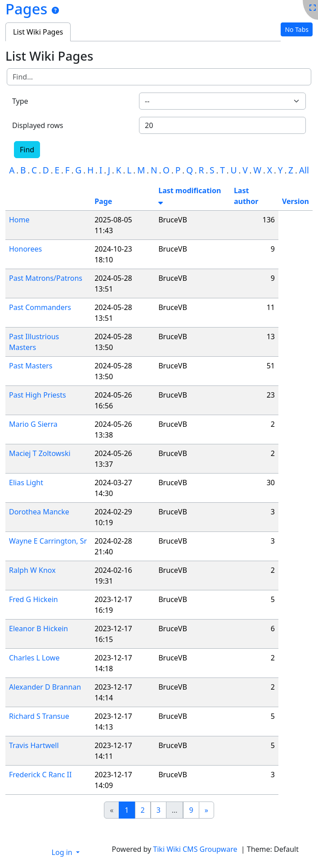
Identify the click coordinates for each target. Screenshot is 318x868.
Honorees (25, 249)
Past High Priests (38, 395)
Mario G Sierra (33, 424)
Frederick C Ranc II (40, 775)
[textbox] (222, 101)
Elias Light (26, 483)
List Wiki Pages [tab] (38, 32)
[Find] (159, 77)
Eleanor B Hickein (38, 629)
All (304, 170)
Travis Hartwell (34, 745)
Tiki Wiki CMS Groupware (196, 849)
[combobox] (222, 101)
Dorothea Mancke (39, 512)
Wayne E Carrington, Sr (48, 541)
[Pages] (55, 10)
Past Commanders (40, 307)
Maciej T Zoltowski (40, 453)
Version (296, 201)
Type (20, 101)
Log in (63, 852)
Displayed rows (38, 125)
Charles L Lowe (34, 658)
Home (19, 220)
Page (103, 201)
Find (27, 150)
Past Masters (31, 366)
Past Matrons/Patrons (46, 278)
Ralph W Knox (32, 570)
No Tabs (297, 29)
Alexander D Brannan (45, 687)
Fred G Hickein (34, 599)
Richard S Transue (39, 716)
